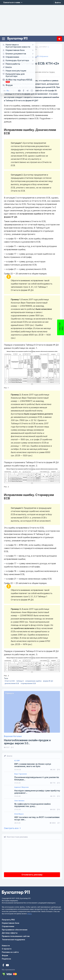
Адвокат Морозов (21, 787)
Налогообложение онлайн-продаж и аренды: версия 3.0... (27, 742)
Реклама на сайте (10, 952)
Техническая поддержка (13, 940)
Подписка (59, 39)
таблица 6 (20, 681)
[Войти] (58, 2)
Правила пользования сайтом (16, 936)
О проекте (7, 949)
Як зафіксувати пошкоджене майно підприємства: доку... (32, 805)
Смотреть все (12, 828)
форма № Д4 (48, 681)
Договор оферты (10, 933)
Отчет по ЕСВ (10, 681)
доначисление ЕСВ (12, 683)
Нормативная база (11, 923)
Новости (6, 946)
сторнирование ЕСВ (28, 683)
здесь (29, 914)
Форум (5, 955)
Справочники (8, 926)
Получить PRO (8, 920)
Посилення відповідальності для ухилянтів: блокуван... (37, 779)
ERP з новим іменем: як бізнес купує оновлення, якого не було (33, 765)
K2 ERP (17, 761)
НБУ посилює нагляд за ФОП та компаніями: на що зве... (37, 818)
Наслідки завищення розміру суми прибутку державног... (37, 792)
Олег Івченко (19, 801)
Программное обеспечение (15, 930)
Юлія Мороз (19, 814)
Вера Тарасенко (21, 774)
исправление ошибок (33, 681)
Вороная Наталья (13, 736)
